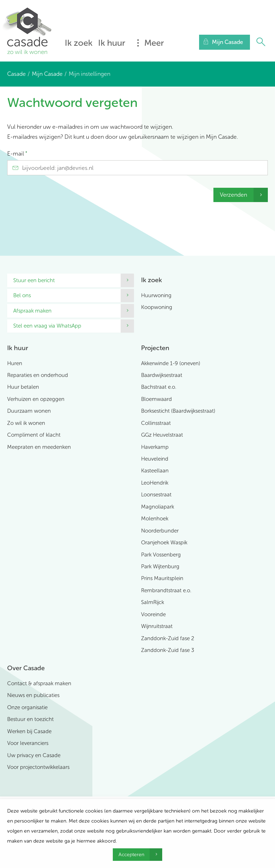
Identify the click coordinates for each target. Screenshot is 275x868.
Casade (16, 74)
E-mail (17, 154)
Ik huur (112, 43)
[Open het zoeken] (261, 42)
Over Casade (26, 668)
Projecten (155, 348)
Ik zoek (79, 43)
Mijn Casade (47, 74)
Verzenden (233, 195)
